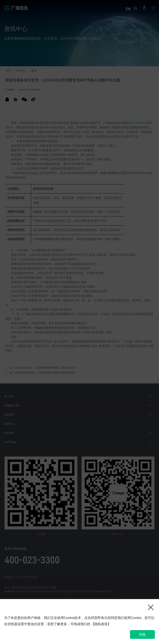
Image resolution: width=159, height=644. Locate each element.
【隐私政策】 (101, 624)
